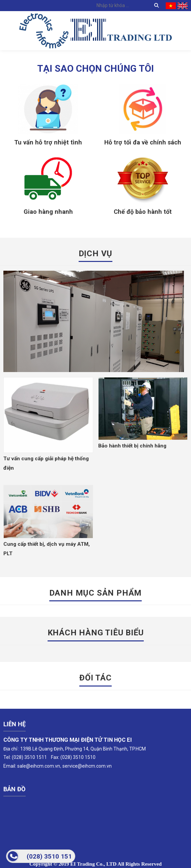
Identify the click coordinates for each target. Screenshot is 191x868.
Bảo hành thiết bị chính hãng (132, 446)
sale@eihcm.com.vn (39, 766)
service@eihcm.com (84, 766)
